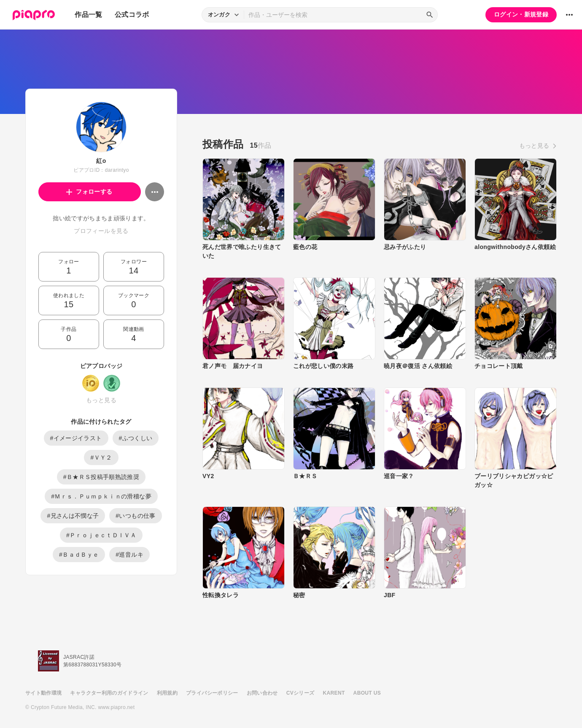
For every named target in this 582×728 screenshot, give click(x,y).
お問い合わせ (262, 693)
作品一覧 (88, 15)
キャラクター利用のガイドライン (109, 693)
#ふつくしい (136, 438)
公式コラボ (132, 15)
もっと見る (101, 400)
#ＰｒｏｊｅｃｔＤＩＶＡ (101, 535)
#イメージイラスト (76, 438)
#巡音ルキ (129, 555)
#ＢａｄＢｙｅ (79, 555)
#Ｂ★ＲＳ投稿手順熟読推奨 (101, 477)
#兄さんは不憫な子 (73, 516)
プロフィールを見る (101, 231)
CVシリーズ (300, 693)
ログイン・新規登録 (521, 14)
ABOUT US (367, 693)
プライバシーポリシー (212, 693)
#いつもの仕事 (135, 516)
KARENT (334, 693)
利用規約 (167, 693)
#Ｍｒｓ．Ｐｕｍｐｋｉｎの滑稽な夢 (101, 496)
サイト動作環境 (43, 693)
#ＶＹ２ (101, 457)
